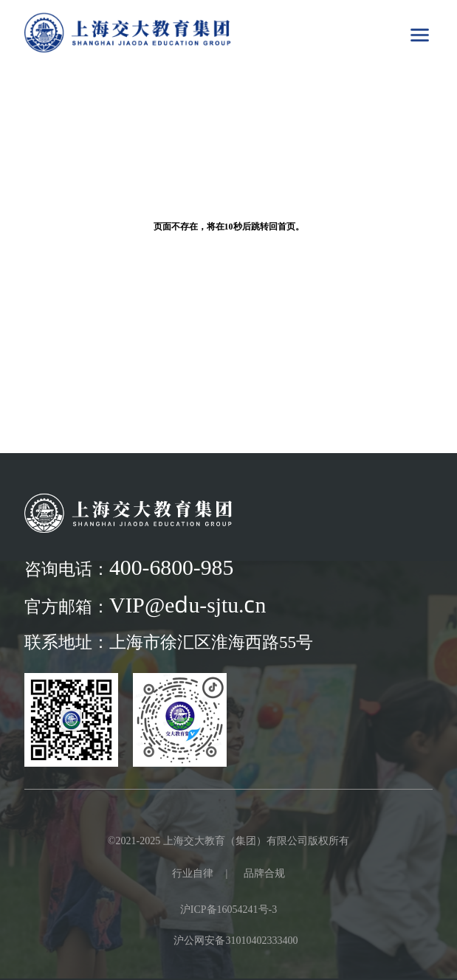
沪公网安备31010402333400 (236, 940)
